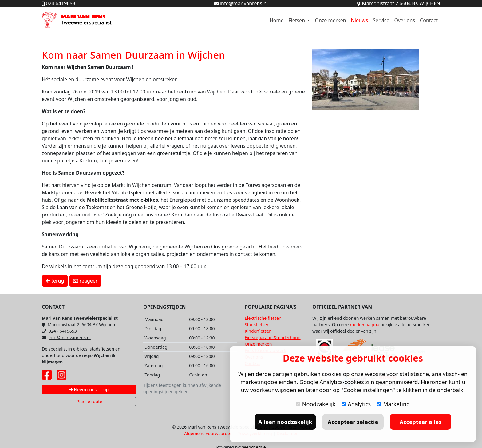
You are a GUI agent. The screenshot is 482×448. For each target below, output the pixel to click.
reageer (85, 281)
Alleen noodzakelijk (285, 422)
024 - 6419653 (59, 331)
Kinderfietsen (258, 331)
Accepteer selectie (353, 422)
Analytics (356, 404)
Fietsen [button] (297, 20)
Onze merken (330, 20)
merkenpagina (365, 325)
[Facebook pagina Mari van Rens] (47, 375)
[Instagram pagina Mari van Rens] (61, 375)
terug (55, 281)
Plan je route (89, 401)
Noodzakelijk (316, 404)
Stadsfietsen (257, 325)
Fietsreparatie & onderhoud (273, 337)
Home (277, 20)
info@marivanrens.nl (66, 337)
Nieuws (360, 20)
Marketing (393, 404)
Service (381, 20)
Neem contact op (89, 389)
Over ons (405, 20)
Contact (429, 20)
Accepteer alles (421, 422)
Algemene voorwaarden (208, 433)
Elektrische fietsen (263, 318)
